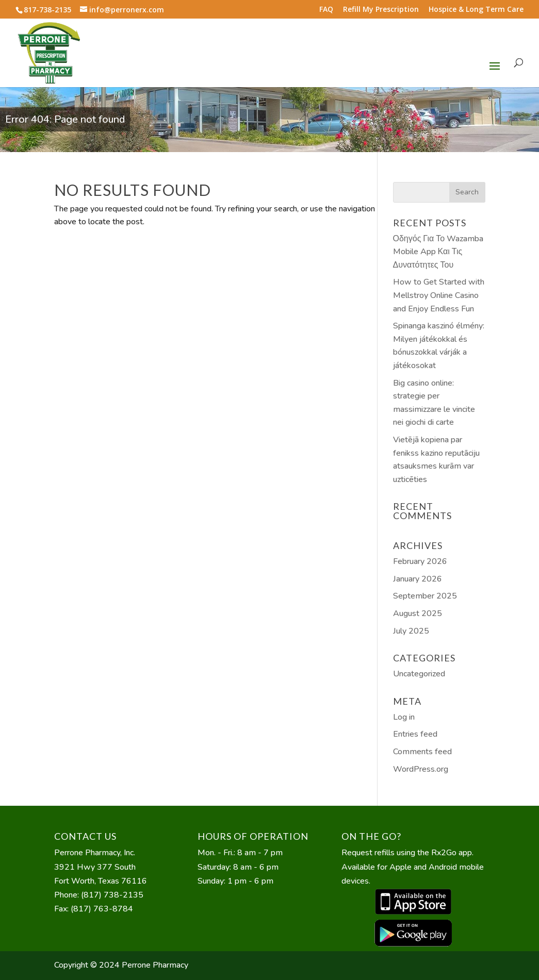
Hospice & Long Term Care (476, 10)
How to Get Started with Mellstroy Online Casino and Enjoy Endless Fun (439, 295)
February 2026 (420, 561)
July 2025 (411, 631)
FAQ (326, 10)
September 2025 (425, 596)
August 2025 (418, 613)
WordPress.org (421, 769)
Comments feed (422, 752)
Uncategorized (419, 674)
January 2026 (418, 579)
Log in (404, 717)
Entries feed (415, 734)
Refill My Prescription (381, 10)
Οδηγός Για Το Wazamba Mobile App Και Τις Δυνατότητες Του (438, 252)
